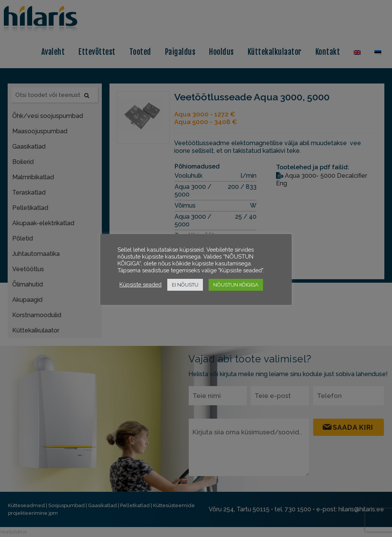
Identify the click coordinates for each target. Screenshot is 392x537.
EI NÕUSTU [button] (185, 285)
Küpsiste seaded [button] (140, 284)
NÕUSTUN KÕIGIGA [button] (236, 285)
